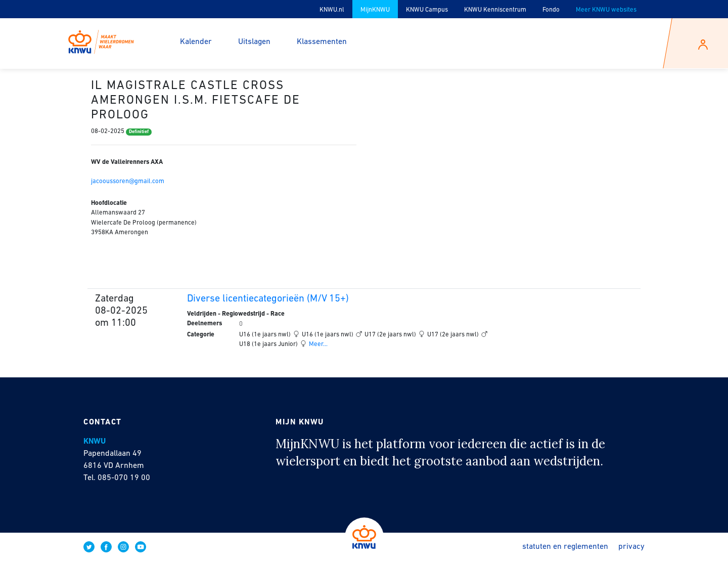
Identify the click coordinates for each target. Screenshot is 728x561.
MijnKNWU (375, 10)
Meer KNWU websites (606, 10)
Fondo (551, 10)
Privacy (631, 547)
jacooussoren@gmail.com (128, 181)
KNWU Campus (427, 10)
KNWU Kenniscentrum (495, 10)
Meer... (317, 344)
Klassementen (322, 42)
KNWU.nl (332, 10)
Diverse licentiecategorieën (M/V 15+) (268, 299)
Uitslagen (254, 42)
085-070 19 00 (124, 478)
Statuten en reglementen (565, 547)
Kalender (196, 42)
